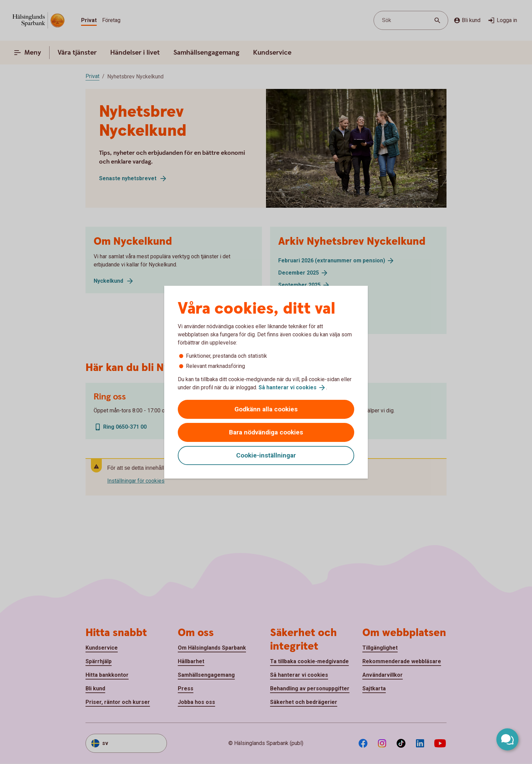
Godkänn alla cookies (266, 409)
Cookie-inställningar (266, 455)
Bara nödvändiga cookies (266, 432)
